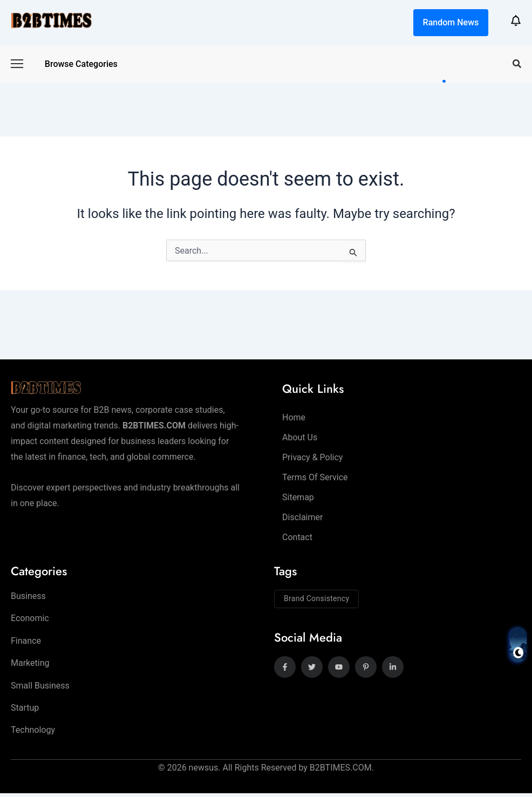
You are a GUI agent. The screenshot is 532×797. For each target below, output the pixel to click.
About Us (300, 437)
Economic (30, 619)
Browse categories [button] (81, 64)
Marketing (30, 665)
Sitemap (298, 497)
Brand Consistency (316, 598)
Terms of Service (315, 477)
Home (294, 417)
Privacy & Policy (312, 457)
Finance (26, 642)
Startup (25, 711)
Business (28, 597)
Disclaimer (302, 517)
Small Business (40, 688)
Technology (33, 734)
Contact (297, 537)
